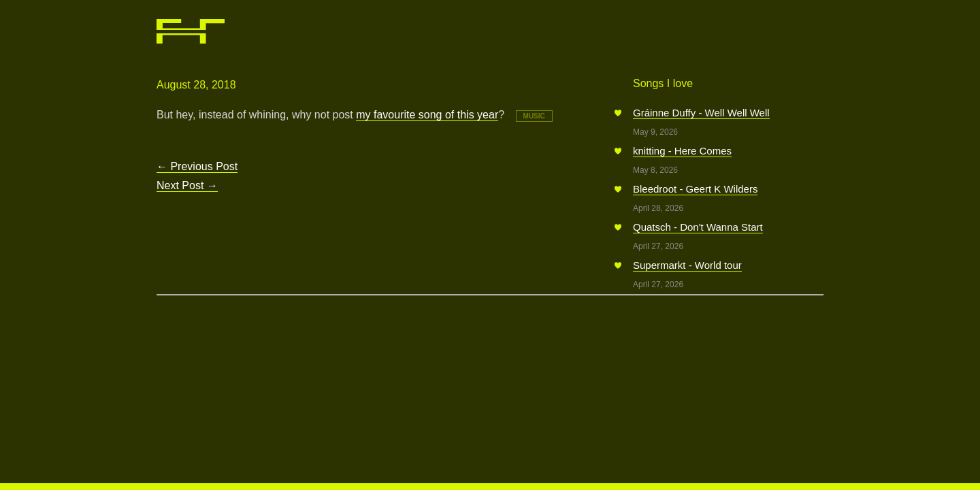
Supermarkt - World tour (687, 265)
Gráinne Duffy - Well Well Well (701, 113)
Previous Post (197, 166)
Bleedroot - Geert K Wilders (695, 189)
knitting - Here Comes (682, 151)
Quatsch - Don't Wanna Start (698, 227)
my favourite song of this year (427, 115)
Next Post (187, 185)
